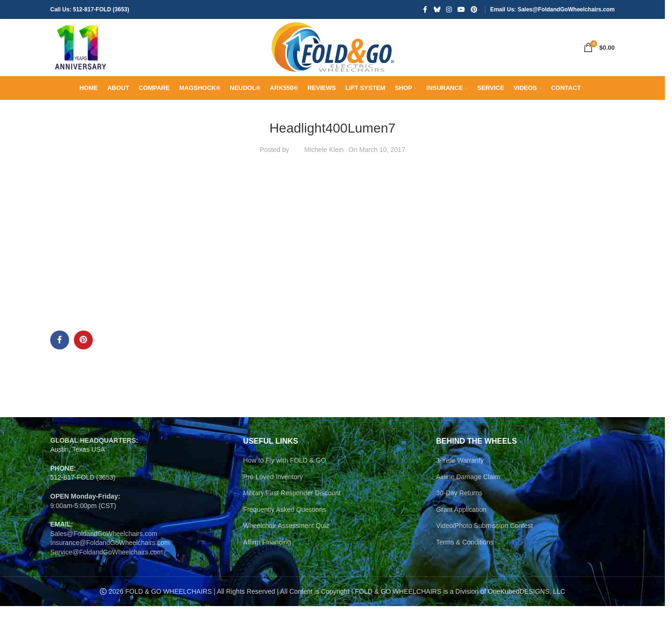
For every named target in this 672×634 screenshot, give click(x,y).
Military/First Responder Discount (292, 532)
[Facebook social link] (425, 10)
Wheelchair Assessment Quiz (286, 564)
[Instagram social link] (449, 10)
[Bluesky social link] (437, 10)
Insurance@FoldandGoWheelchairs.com (110, 581)
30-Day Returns (459, 532)
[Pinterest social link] (474, 10)
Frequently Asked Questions (284, 548)
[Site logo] (93, 67)
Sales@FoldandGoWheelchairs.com (104, 572)
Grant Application (461, 548)
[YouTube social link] (461, 10)
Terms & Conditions (465, 581)
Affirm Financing (267, 581)
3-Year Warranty (460, 499)
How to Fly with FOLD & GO (284, 499)
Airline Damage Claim (468, 515)
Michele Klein (324, 188)
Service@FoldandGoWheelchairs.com (107, 591)
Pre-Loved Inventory (273, 515)
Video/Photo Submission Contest (484, 564)
